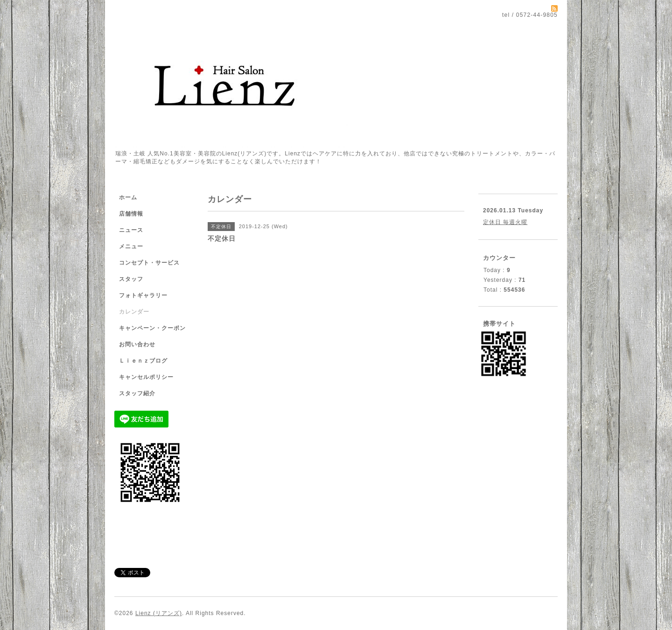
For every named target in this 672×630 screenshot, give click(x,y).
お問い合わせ (137, 344)
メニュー (131, 246)
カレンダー (134, 312)
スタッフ (131, 279)
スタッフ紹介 (137, 393)
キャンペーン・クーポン (152, 328)
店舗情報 (131, 214)
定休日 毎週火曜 (505, 222)
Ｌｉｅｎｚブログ (143, 361)
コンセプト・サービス (149, 263)
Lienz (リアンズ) (159, 613)
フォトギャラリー (143, 295)
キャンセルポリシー (146, 377)
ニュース (131, 230)
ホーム (128, 197)
